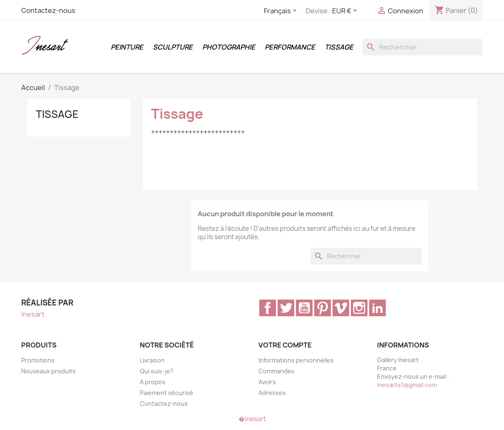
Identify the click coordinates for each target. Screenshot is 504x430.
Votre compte (285, 345)
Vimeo (341, 308)
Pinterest (323, 308)
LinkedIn (377, 308)
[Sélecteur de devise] (346, 11)
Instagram (359, 308)
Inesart (33, 314)
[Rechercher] (423, 47)
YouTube (304, 308)
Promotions (38, 360)
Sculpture (173, 47)
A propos (153, 382)
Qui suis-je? (157, 371)
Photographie (229, 47)
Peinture (127, 47)
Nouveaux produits (48, 371)
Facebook (268, 308)
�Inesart (252, 419)
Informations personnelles (296, 360)
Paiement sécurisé (166, 393)
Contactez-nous (48, 10)
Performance (290, 47)
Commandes (277, 371)
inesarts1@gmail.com (407, 385)
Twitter (286, 308)
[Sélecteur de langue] (282, 11)
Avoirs (267, 382)
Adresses (272, 393)
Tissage (339, 47)
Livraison (152, 360)
